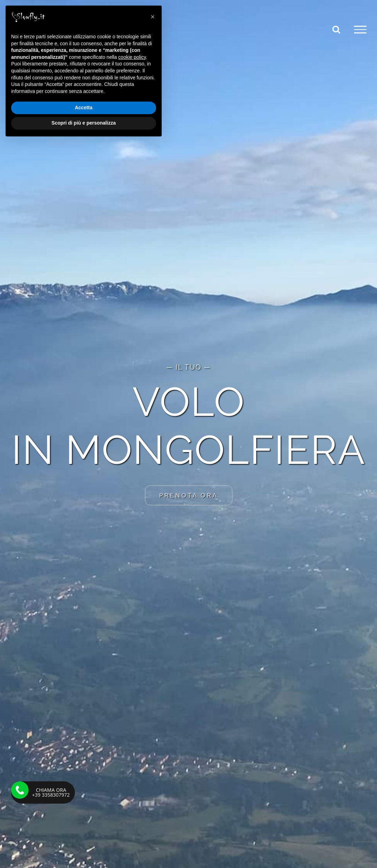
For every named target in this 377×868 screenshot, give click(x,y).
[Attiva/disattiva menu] (360, 30)
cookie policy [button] (132, 783)
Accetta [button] (84, 834)
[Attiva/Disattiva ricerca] (336, 29)
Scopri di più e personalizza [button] (84, 849)
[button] (153, 743)
